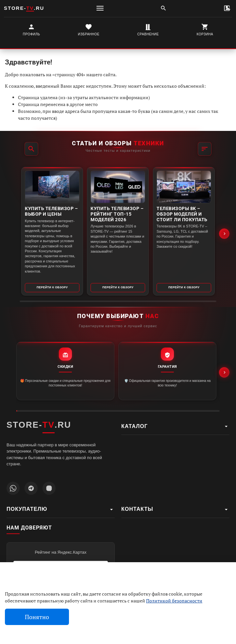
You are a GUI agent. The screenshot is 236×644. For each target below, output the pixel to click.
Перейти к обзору (52, 287)
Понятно (37, 617)
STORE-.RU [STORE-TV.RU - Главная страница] (39, 425)
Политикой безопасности (174, 601)
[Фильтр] (205, 149)
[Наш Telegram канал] (31, 488)
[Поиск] (163, 8)
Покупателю (61, 510)
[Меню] (100, 8)
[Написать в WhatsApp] (13, 488)
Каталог (175, 426)
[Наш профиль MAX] (49, 488)
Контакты (175, 510)
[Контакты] (227, 8)
